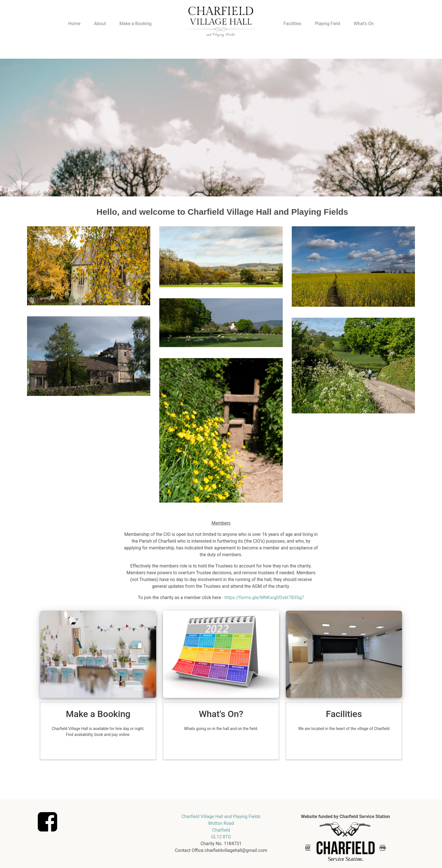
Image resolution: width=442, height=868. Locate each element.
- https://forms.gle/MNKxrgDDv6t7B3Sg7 (263, 598)
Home (74, 24)
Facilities (292, 24)
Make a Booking (136, 24)
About (100, 24)
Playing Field (328, 24)
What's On (364, 24)
